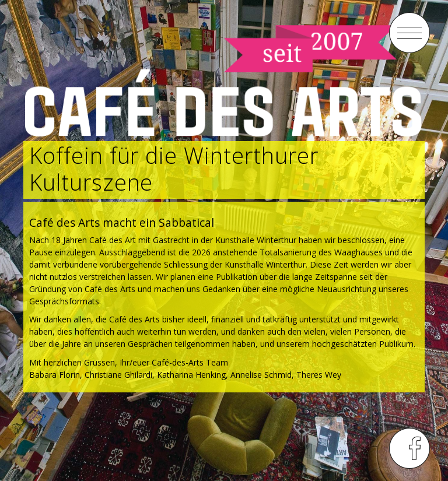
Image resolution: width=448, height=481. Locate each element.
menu (409, 33)
